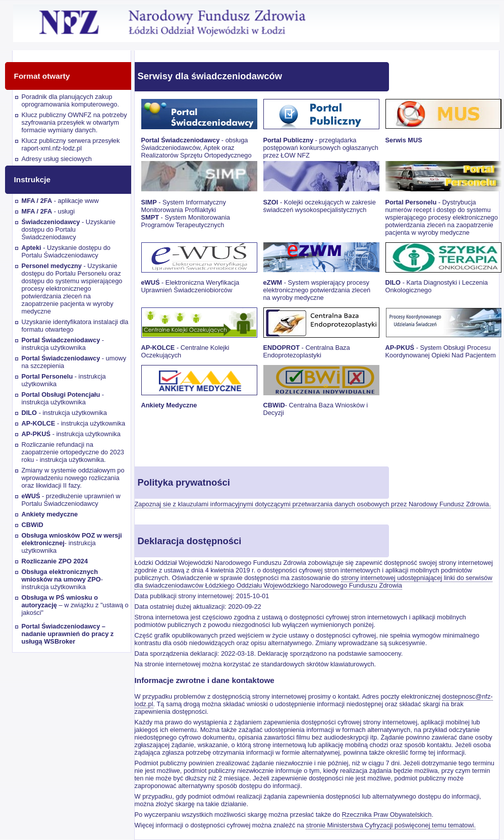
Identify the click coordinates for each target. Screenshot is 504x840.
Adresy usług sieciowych (57, 159)
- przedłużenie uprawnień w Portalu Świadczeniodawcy (71, 500)
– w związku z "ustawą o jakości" (75, 605)
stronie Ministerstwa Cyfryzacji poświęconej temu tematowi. (390, 825)
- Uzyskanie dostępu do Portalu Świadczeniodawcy (69, 229)
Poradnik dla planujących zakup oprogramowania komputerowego (70, 100)
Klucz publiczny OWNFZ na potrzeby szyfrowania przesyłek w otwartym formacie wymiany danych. (74, 122)
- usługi (48, 211)
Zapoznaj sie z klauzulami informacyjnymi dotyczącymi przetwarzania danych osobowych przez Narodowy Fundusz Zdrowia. (313, 504)
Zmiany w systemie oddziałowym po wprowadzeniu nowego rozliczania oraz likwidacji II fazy (73, 478)
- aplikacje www (60, 201)
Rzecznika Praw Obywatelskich (387, 815)
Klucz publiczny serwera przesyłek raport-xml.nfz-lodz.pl (71, 144)
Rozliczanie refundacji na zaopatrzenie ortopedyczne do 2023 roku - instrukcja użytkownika (73, 452)
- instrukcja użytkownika (63, 344)
